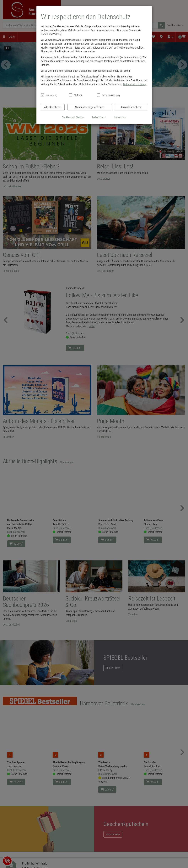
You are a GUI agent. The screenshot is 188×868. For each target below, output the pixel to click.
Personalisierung (111, 95)
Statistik (78, 95)
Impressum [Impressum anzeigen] (120, 117)
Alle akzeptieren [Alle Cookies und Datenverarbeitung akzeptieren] (53, 107)
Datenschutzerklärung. (135, 84)
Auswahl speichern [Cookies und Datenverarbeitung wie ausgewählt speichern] (131, 107)
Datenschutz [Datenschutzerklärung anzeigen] (99, 117)
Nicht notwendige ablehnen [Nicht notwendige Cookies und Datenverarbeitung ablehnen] (90, 107)
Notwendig (51, 95)
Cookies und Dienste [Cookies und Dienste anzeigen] (73, 117)
